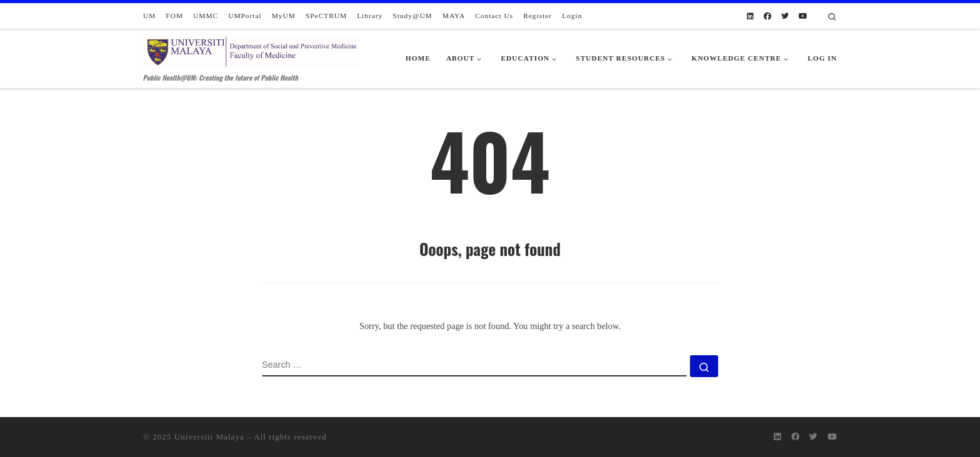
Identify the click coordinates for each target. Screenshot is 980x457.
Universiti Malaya (209, 437)
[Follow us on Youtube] (803, 17)
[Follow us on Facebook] (767, 17)
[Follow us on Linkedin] (750, 17)
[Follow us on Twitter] (785, 17)
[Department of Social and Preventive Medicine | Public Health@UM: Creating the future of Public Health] (251, 49)
